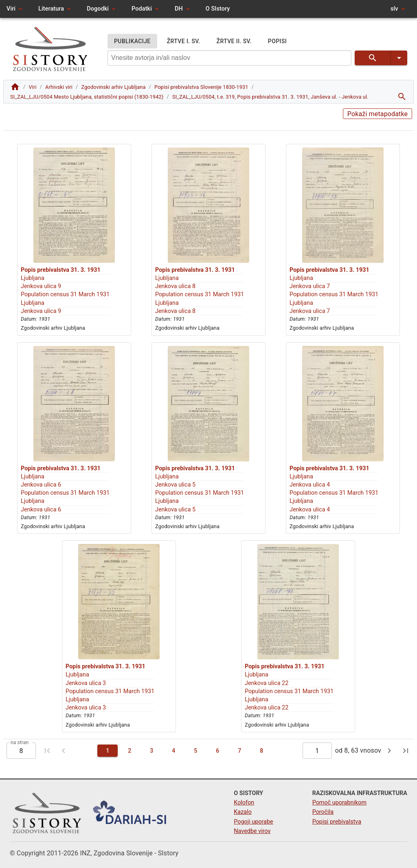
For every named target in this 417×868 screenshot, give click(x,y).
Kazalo (243, 812)
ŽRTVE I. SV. (184, 41)
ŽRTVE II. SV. (234, 41)
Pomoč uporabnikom (339, 803)
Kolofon (244, 803)
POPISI (277, 41)
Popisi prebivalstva (337, 822)
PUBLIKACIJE (132, 41)
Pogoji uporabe (253, 822)
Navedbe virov (252, 831)
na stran (20, 742)
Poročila (323, 812)
